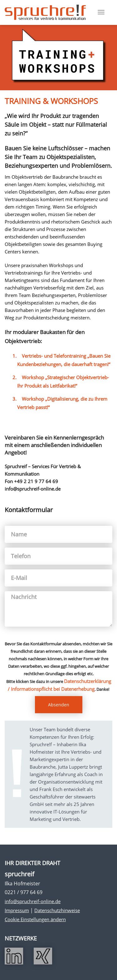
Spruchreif (45, 12)
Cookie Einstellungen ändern (35, 919)
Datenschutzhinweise (57, 910)
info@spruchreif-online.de (33, 901)
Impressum (17, 910)
